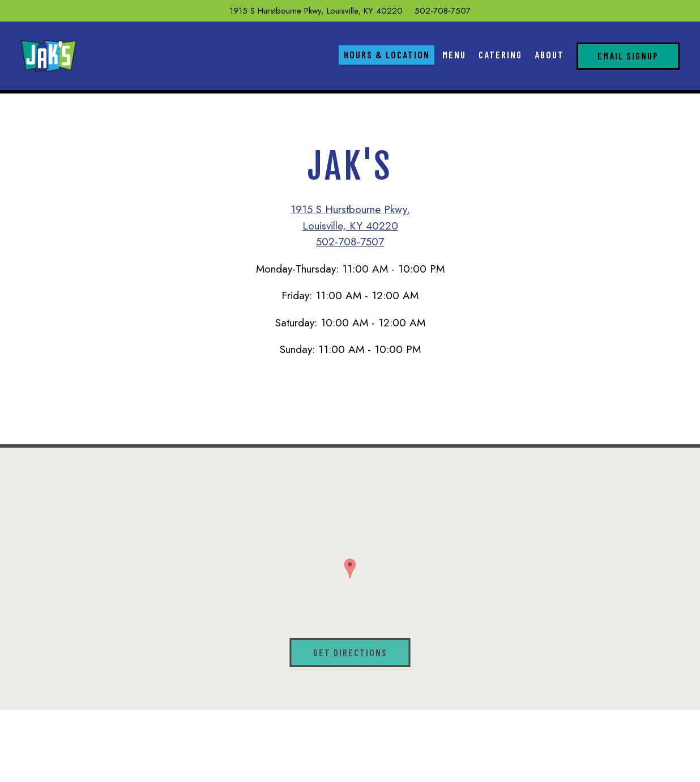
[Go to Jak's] (316, 11)
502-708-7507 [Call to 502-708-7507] (443, 11)
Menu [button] (454, 54)
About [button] (549, 54)
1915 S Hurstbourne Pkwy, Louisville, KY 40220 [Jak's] (350, 218)
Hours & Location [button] (387, 54)
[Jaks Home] (49, 55)
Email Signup (628, 56)
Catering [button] (500, 54)
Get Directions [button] (350, 652)
